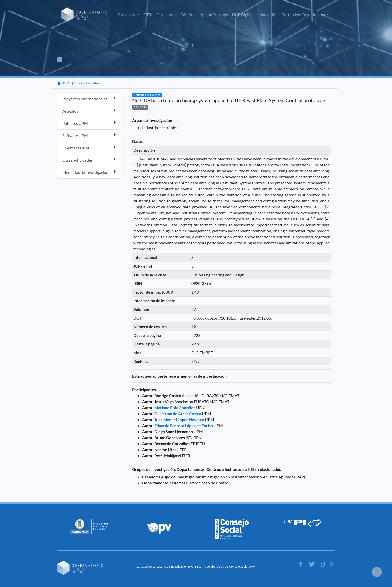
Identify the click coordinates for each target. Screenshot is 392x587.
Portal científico (295, 14)
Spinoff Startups (214, 14)
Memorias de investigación (89, 172)
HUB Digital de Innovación (255, 14)
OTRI (148, 14)
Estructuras (166, 14)
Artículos (89, 111)
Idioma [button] (319, 14)
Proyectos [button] (127, 14)
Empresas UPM (89, 147)
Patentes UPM (89, 123)
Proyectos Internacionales (89, 98)
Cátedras (188, 14)
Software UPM (89, 135)
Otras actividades (87, 83)
